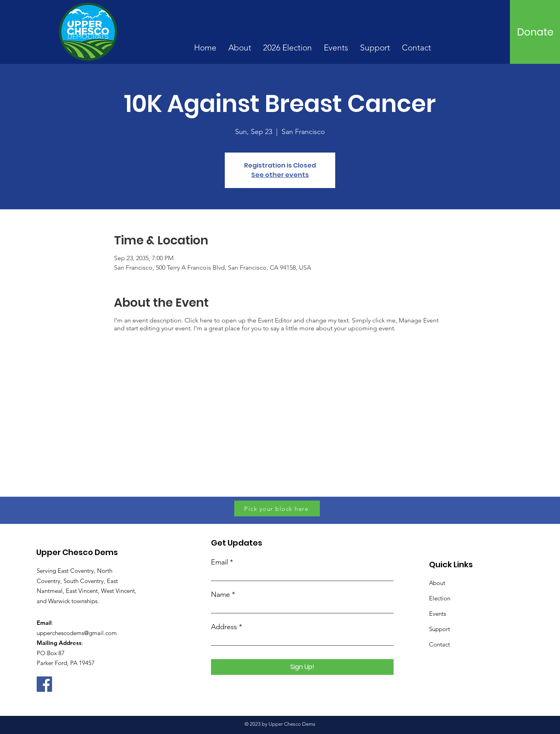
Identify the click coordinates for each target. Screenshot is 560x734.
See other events (280, 175)
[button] (240, 48)
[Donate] (535, 32)
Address (224, 627)
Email (219, 562)
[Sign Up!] (302, 667)
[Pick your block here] (277, 509)
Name (220, 594)
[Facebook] (44, 684)
